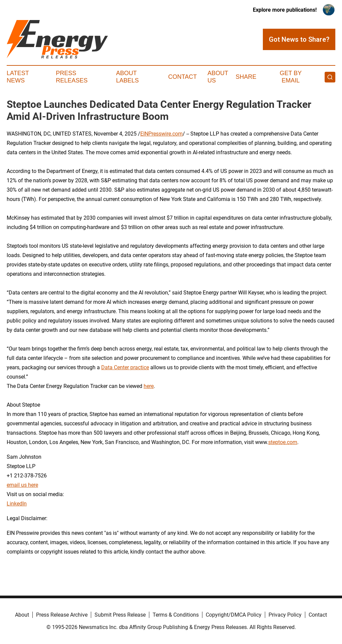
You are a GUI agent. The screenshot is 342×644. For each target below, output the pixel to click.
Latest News (18, 77)
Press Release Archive (62, 615)
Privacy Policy (285, 615)
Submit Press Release (120, 615)
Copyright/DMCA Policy (234, 615)
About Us (218, 77)
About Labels (128, 77)
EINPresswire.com (161, 134)
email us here (22, 485)
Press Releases (72, 77)
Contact (182, 77)
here (149, 386)
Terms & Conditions (176, 615)
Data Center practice (125, 367)
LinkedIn (17, 504)
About (22, 615)
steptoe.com (283, 442)
